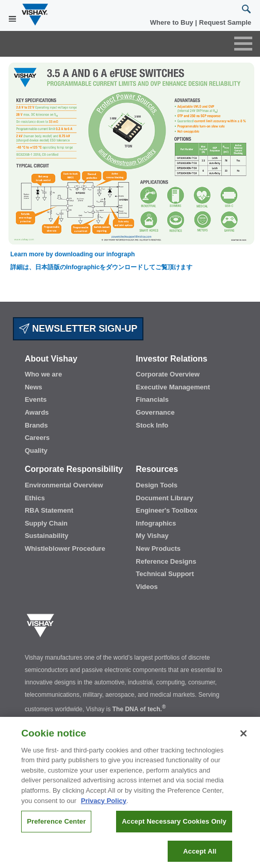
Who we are (43, 374)
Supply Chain (46, 523)
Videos (147, 587)
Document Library (164, 498)
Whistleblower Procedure (65, 548)
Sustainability (47, 536)
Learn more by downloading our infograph (72, 254)
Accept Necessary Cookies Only (174, 830)
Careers (37, 438)
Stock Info (152, 425)
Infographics (156, 523)
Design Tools (157, 485)
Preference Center (56, 830)
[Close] (243, 742)
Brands (36, 425)
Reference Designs (166, 561)
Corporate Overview (168, 374)
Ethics (35, 498)
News (34, 387)
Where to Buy (173, 22)
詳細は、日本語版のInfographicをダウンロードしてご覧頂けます (101, 267)
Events (36, 399)
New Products (158, 548)
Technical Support (165, 574)
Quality (36, 451)
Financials (152, 399)
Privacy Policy (104, 809)
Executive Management (173, 387)
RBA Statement (49, 510)
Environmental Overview (64, 485)
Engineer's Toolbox (166, 510)
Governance (155, 412)
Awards (37, 412)
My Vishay (152, 536)
